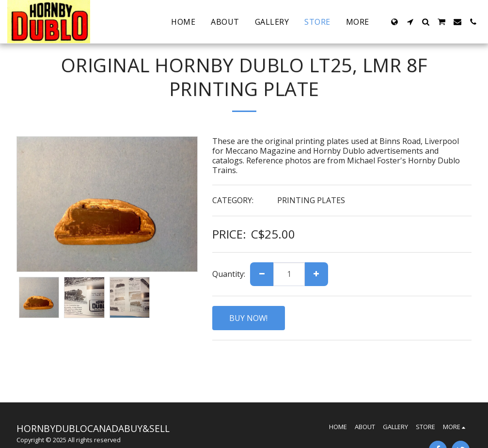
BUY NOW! (248, 318)
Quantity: (229, 274)
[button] (410, 22)
